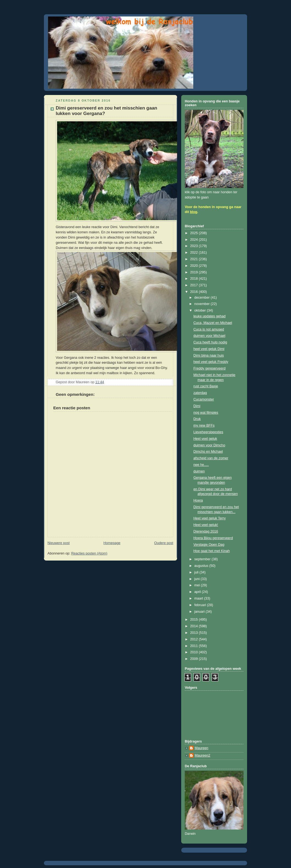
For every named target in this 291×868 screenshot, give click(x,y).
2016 (195, 292)
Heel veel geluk (205, 439)
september (203, 559)
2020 (195, 266)
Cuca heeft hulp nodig (210, 342)
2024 (195, 240)
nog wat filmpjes (206, 413)
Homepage (112, 543)
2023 (195, 246)
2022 (195, 253)
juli (197, 572)
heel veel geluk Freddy (211, 362)
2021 (195, 259)
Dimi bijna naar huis (209, 355)
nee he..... (201, 465)
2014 (195, 626)
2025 (195, 233)
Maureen (202, 748)
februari (201, 605)
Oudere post (164, 543)
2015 (195, 620)
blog (194, 212)
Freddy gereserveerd (210, 368)
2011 (195, 646)
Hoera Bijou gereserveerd (213, 538)
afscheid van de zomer (211, 458)
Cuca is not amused (209, 329)
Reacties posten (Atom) (89, 553)
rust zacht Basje (206, 386)
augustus (202, 566)
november (203, 304)
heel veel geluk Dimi (209, 349)
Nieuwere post (59, 543)
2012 (195, 639)
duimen (199, 471)
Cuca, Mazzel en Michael (213, 323)
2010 (195, 652)
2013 (195, 633)
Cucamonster (204, 399)
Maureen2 (202, 755)
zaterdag (200, 393)
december (203, 298)
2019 (195, 272)
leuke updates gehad (210, 316)
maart (199, 598)
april (198, 592)
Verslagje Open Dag (209, 545)
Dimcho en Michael (208, 452)
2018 (195, 279)
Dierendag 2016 (206, 531)
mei (198, 585)
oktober (201, 310)
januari (200, 612)
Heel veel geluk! (206, 525)
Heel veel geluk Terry (210, 518)
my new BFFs (204, 425)
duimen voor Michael (209, 336)
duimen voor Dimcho (209, 445)
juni (198, 579)
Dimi (197, 406)
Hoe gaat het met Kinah (212, 551)
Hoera (198, 500)
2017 (195, 285)
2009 (195, 659)
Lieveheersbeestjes (209, 432)
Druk (197, 419)
